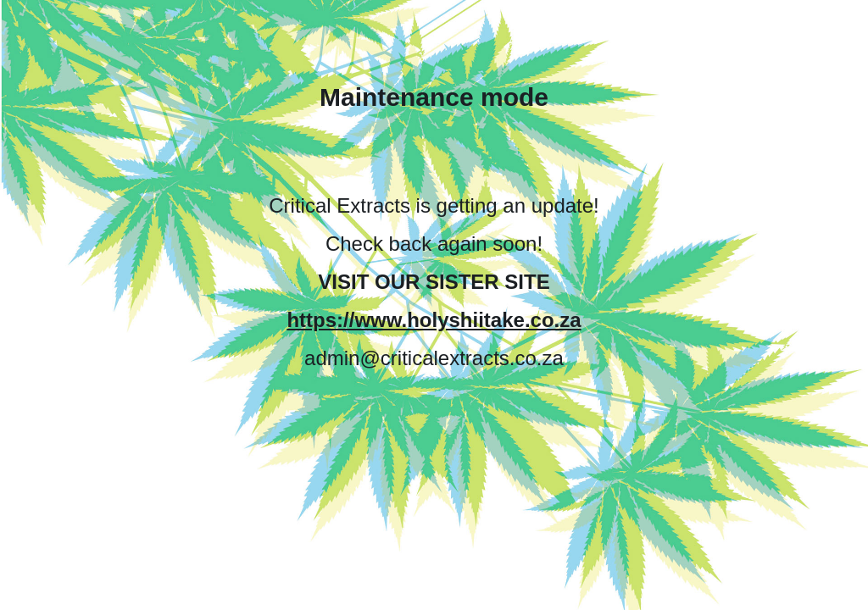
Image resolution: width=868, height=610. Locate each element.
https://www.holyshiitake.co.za (434, 320)
